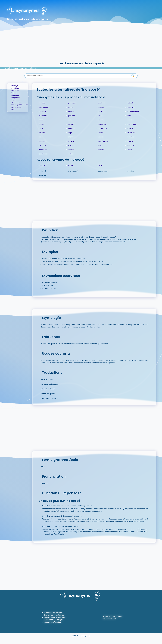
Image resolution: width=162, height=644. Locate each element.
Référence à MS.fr (110, 619)
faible (130, 150)
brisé (41, 128)
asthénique (132, 124)
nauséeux (131, 137)
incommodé (44, 107)
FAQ (13, 110)
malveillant (43, 116)
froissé (101, 133)
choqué (101, 107)
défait (100, 165)
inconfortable (103, 141)
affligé (71, 165)
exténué (42, 133)
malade (42, 103)
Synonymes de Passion (53, 613)
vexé (129, 116)
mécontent (43, 111)
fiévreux (101, 120)
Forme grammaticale (20, 105)
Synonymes (16, 86)
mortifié (71, 137)
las (40, 137)
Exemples (15, 90)
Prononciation (17, 107)
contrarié (131, 107)
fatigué (130, 103)
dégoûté (42, 145)
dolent (71, 154)
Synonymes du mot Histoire (55, 617)
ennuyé (101, 150)
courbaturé (102, 128)
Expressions (16, 93)
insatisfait (131, 133)
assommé (102, 124)
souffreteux (43, 154)
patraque (72, 103)
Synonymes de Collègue (53, 620)
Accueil (7, 68)
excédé (130, 128)
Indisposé (33, 68)
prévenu (72, 116)
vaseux (101, 137)
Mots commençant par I (20, 68)
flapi (70, 133)
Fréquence (16, 98)
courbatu (72, 128)
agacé (71, 107)
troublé (71, 150)
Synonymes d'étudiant (53, 622)
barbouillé (43, 141)
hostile (71, 111)
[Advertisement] (81, 46)
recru (100, 145)
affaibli (71, 141)
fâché (100, 116)
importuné (43, 150)
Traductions (16, 102)
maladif (42, 165)
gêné (70, 120)
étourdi (130, 141)
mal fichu (101, 111)
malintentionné (133, 111)
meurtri (71, 145)
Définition (15, 88)
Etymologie (16, 95)
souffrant (102, 103)
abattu (42, 120)
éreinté (71, 124)
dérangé (131, 145)
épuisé (42, 124)
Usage (14, 100)
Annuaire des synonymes (113, 616)
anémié (130, 120)
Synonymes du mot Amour (54, 615)
